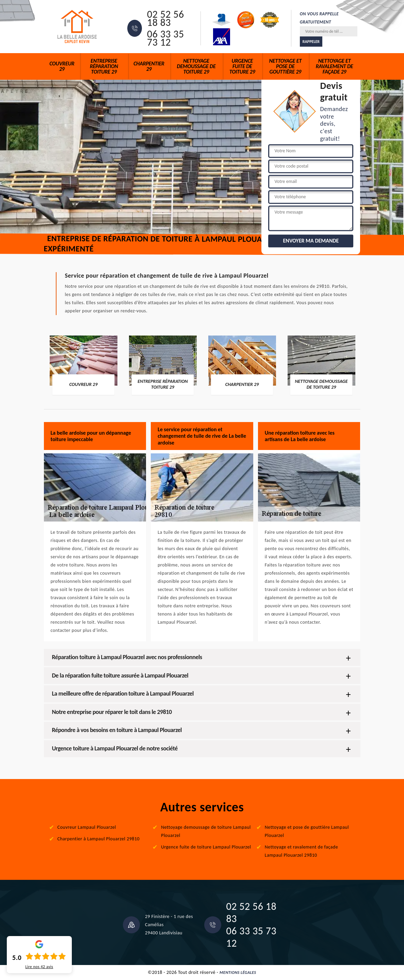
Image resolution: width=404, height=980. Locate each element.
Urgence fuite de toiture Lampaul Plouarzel (206, 847)
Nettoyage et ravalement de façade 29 (335, 66)
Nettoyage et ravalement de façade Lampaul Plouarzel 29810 (301, 851)
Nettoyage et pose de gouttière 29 (286, 66)
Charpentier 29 (149, 66)
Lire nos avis (39, 967)
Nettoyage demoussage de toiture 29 (196, 66)
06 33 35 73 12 (166, 38)
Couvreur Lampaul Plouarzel (87, 827)
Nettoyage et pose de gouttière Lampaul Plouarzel (307, 831)
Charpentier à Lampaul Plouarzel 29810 (99, 839)
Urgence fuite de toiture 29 (242, 66)
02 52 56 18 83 (166, 18)
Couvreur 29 (62, 66)
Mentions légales (238, 973)
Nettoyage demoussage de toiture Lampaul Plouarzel (206, 831)
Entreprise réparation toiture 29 (104, 66)
